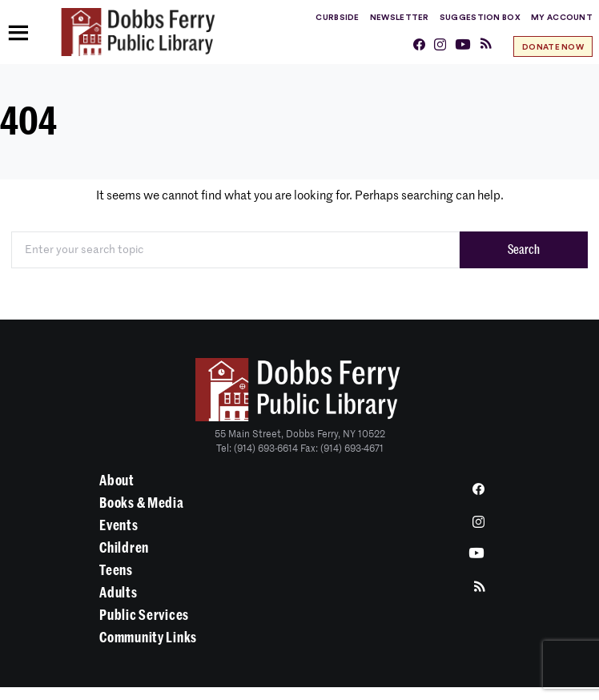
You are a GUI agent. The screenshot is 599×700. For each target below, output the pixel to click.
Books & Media (141, 503)
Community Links (148, 638)
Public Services (144, 615)
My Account (562, 18)
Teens (116, 570)
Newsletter (400, 18)
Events (119, 525)
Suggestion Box (480, 18)
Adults (118, 593)
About (117, 481)
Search (524, 250)
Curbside (337, 18)
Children (124, 548)
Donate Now (553, 47)
